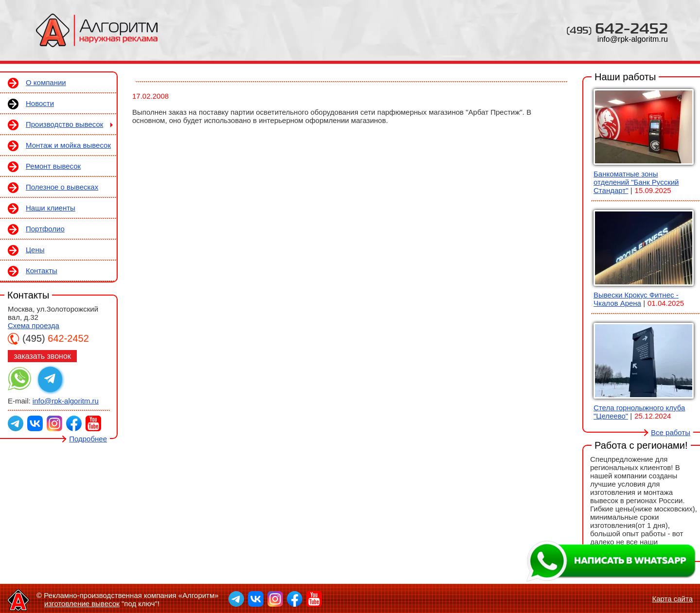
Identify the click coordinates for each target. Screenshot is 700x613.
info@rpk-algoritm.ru (633, 39)
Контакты (42, 271)
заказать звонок (42, 356)
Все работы (671, 432)
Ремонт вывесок (53, 166)
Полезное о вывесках (62, 187)
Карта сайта (672, 599)
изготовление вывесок (82, 604)
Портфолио (45, 229)
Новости (40, 103)
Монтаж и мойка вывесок (68, 145)
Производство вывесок (64, 124)
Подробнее (88, 439)
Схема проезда (34, 325)
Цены (35, 250)
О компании (46, 82)
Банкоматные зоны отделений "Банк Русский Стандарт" (636, 182)
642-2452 (617, 28)
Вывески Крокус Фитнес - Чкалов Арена (636, 299)
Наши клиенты (51, 208)
